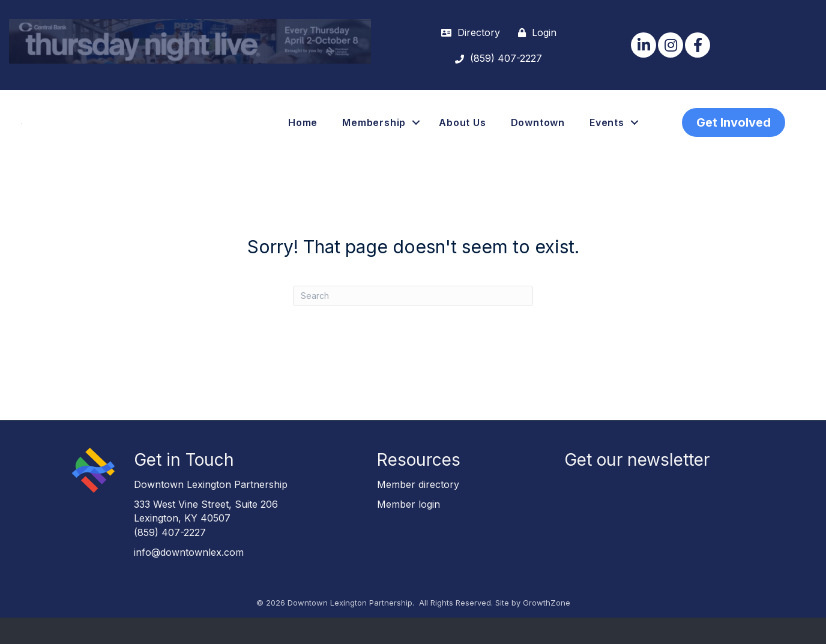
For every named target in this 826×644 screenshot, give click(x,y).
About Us (462, 136)
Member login (408, 531)
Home (303, 136)
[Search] (413, 322)
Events (607, 136)
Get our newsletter (637, 486)
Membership (374, 136)
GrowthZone (547, 629)
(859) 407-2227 (170, 559)
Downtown (538, 136)
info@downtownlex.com (189, 579)
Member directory (418, 511)
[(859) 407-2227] (496, 59)
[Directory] (468, 33)
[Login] (534, 33)
